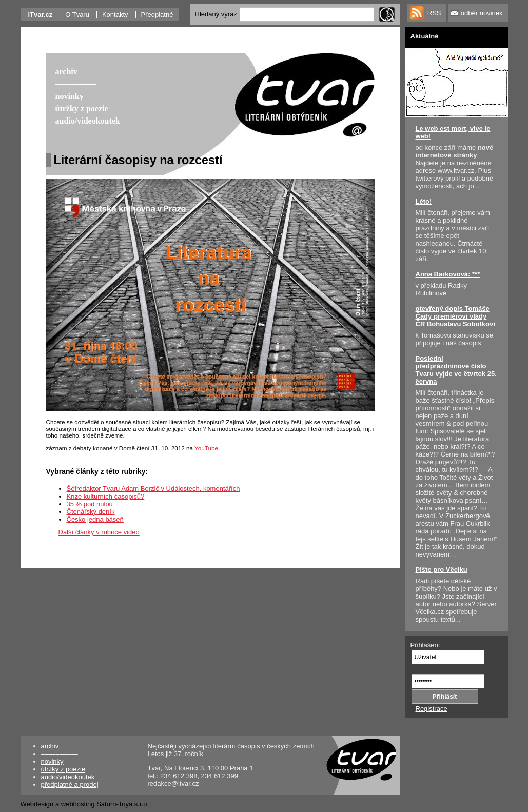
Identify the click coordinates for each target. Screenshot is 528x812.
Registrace (432, 709)
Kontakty (115, 15)
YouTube (206, 448)
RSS (434, 13)
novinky (52, 761)
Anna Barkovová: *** (448, 274)
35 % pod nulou (90, 504)
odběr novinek (482, 13)
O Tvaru (77, 15)
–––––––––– (60, 754)
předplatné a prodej (70, 785)
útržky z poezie (63, 769)
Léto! (424, 201)
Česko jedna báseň (95, 519)
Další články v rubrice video (99, 532)
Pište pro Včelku (442, 570)
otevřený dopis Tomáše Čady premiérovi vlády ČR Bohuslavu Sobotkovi (455, 316)
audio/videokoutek (68, 777)
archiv (50, 746)
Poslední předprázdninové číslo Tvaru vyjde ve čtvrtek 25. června (456, 370)
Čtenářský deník (91, 512)
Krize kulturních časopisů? (106, 496)
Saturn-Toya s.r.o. (123, 804)
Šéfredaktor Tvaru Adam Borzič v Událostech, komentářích (153, 489)
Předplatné (157, 15)
